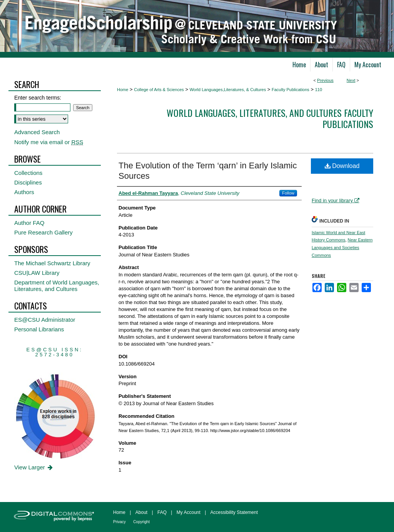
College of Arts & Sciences (159, 90)
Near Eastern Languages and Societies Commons (342, 248)
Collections (28, 173)
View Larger (34, 467)
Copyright (141, 522)
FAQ (162, 512)
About (141, 512)
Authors (24, 192)
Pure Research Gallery (43, 232)
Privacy (119, 522)
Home (123, 90)
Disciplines (28, 182)
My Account (189, 512)
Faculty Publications (290, 90)
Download (342, 166)
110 (319, 90)
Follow (288, 193)
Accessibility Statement (234, 512)
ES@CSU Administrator (45, 320)
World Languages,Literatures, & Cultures (228, 90)
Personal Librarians (39, 329)
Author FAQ (29, 223)
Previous (325, 80)
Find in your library (336, 200)
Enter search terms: (38, 98)
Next (351, 80)
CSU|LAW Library (37, 273)
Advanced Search (37, 132)
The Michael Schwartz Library (52, 263)
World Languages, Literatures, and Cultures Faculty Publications (270, 118)
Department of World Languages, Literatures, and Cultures (57, 286)
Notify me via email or (49, 142)
